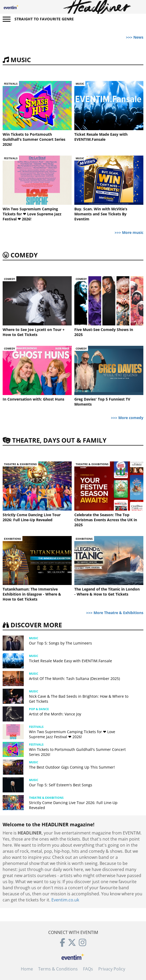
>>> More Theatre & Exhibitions (115, 613)
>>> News (135, 37)
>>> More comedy (127, 418)
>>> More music (129, 232)
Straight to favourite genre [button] (44, 19)
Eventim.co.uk (65, 900)
